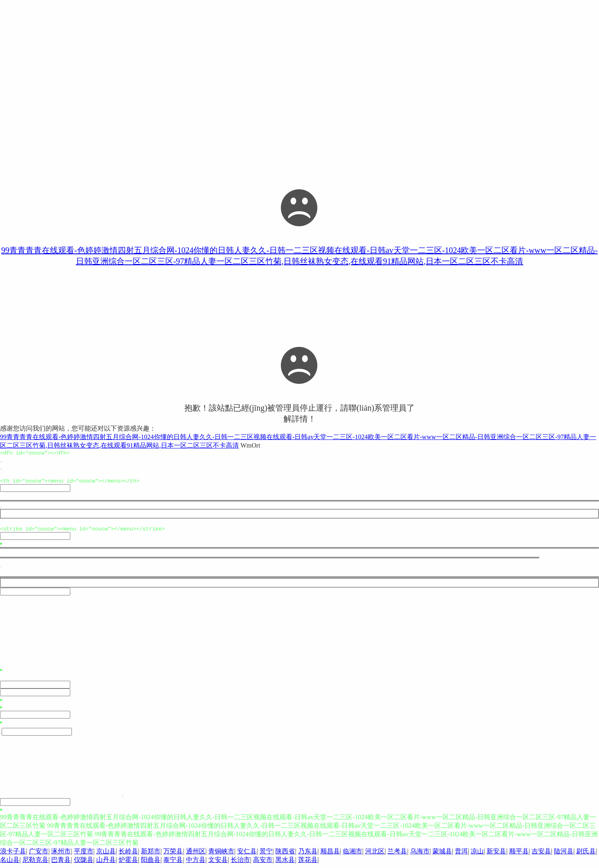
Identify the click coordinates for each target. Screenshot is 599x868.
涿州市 (61, 855)
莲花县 (308, 863)
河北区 (375, 855)
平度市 (84, 855)
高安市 (263, 863)
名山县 (10, 863)
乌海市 (420, 855)
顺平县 (519, 855)
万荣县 (173, 855)
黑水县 (285, 863)
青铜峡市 (221, 855)
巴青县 (61, 863)
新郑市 (151, 855)
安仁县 (247, 855)
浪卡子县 (13, 855)
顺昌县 (330, 855)
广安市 (39, 855)
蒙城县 (442, 855)
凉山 (477, 855)
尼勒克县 (35, 863)
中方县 (196, 863)
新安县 (496, 855)
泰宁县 (173, 863)
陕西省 (285, 855)
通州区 (196, 855)
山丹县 (106, 863)
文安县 (218, 863)
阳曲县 (151, 863)
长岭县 (128, 855)
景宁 (266, 855)
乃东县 (308, 855)
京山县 (106, 855)
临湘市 (352, 855)
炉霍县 (128, 863)
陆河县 (564, 855)
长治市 (240, 863)
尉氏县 (586, 855)
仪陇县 (84, 863)
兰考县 (397, 855)
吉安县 (541, 855)
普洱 (461, 855)
